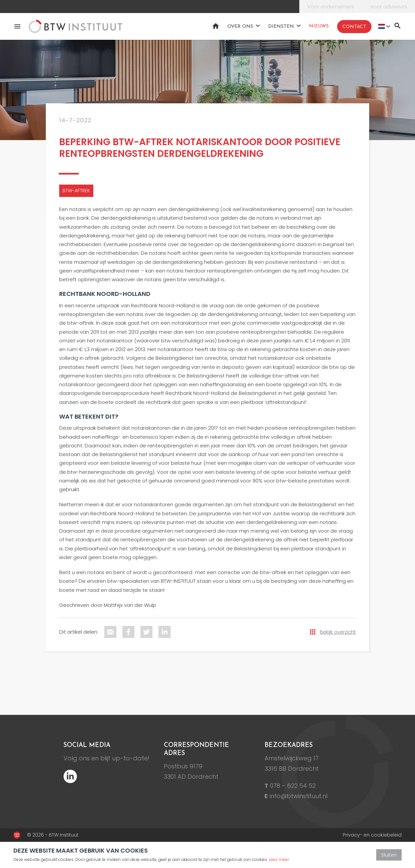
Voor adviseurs (389, 7)
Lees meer (279, 859)
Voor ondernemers (331, 7)
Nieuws (319, 26)
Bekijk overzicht (338, 632)
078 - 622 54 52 (293, 786)
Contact (354, 27)
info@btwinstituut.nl (298, 796)
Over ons (240, 27)
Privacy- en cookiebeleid (372, 835)
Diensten (281, 27)
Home (216, 26)
